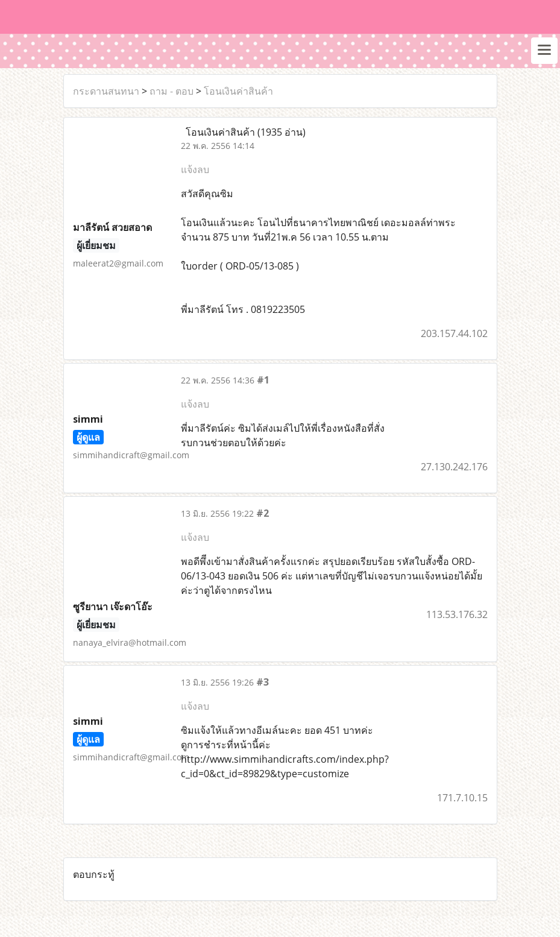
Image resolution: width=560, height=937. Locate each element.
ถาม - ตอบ (171, 91)
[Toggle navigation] (544, 51)
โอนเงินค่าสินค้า (238, 91)
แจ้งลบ (195, 169)
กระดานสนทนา (106, 91)
